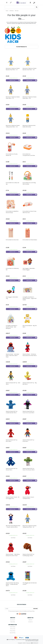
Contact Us (30, 622)
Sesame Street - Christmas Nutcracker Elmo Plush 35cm (30, 355)
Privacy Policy (32, 611)
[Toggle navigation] (7, 3)
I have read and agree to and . (21, 611)
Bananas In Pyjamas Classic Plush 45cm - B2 (30, 98)
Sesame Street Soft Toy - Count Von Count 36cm (29, 412)
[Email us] (17, 614)
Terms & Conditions (23, 611)
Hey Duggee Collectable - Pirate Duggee (29, 269)
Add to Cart (15, 80)
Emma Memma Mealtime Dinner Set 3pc (12, 212)
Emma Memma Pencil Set (12, 240)
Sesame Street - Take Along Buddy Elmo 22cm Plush (13, 555)
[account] (30, 3)
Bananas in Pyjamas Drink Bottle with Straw (29, 126)
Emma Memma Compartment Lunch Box (29, 155)
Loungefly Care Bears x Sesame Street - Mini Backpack (12, 327)
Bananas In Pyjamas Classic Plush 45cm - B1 (13, 98)
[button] (22, 47)
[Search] (20, 7)
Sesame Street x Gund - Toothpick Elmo (29, 498)
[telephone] (11, 3)
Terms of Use (13, 629)
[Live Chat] (22, 614)
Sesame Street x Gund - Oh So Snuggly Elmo (13, 498)
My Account (13, 620)
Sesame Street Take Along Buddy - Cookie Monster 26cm (12, 584)
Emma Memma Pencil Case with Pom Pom (29, 212)
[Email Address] (19, 609)
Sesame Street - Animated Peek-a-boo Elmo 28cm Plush (12, 356)
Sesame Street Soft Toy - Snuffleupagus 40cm (29, 555)
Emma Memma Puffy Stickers (30, 240)
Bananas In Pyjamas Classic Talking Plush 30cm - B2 (13, 126)
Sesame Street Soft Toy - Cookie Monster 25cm (12, 412)
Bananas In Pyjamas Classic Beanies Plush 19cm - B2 (30, 69)
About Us (30, 620)
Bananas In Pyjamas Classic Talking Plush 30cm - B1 (30, 526)
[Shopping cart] (34, 3)
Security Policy (13, 633)
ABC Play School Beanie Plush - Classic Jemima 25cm (13, 526)
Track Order (13, 622)
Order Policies (13, 627)
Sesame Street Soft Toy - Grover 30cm (12, 469)
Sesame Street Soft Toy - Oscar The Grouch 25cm (29, 469)
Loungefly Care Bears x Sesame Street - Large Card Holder (30, 298)
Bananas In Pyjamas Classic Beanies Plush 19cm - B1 (13, 69)
